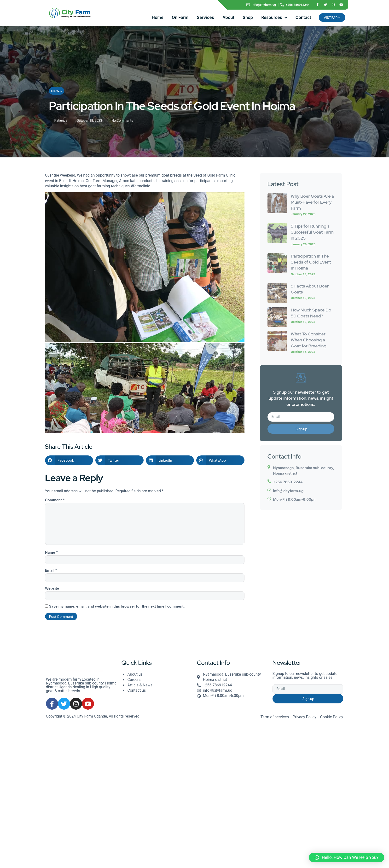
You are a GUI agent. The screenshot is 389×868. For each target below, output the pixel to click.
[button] (69, 460)
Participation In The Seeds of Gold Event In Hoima (311, 262)
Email (51, 570)
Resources (274, 18)
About (228, 17)
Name (52, 552)
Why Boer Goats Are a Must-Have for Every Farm (312, 202)
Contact (303, 17)
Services (205, 17)
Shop (248, 17)
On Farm (180, 17)
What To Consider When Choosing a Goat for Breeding (308, 340)
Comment (55, 500)
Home (157, 17)
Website (52, 588)
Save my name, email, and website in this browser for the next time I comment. (117, 606)
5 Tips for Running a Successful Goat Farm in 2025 (312, 232)
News (57, 92)
